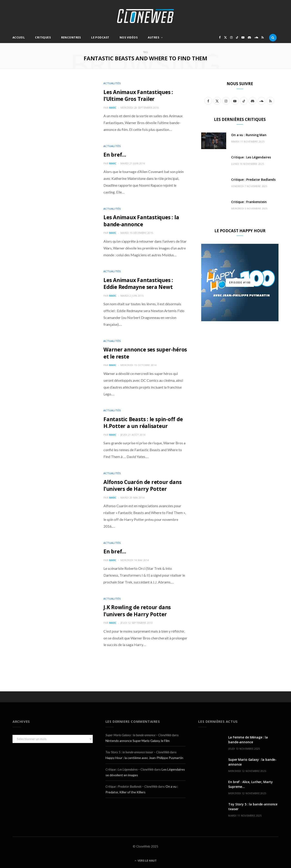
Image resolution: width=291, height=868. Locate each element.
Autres (153, 37)
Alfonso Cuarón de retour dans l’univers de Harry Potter (145, 484)
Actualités (112, 83)
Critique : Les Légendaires (251, 157)
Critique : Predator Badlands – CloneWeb (131, 784)
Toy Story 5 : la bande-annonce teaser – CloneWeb (137, 750)
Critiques (43, 37)
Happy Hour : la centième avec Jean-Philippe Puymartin (144, 756)
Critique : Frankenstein (249, 202)
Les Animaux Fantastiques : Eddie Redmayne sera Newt (140, 283)
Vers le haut (146, 859)
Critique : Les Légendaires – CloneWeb (129, 767)
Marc (113, 107)
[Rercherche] (273, 38)
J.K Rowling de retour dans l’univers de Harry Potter (139, 609)
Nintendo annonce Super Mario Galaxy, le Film (138, 739)
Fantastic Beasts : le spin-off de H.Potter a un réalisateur (145, 421)
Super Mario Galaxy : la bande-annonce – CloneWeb (138, 733)
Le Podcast (100, 37)
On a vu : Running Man (249, 135)
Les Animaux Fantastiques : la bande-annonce (143, 220)
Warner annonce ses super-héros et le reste (140, 352)
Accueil (19, 37)
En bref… (115, 154)
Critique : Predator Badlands (253, 179)
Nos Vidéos (129, 37)
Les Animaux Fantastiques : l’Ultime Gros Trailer (140, 95)
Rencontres (71, 37)
